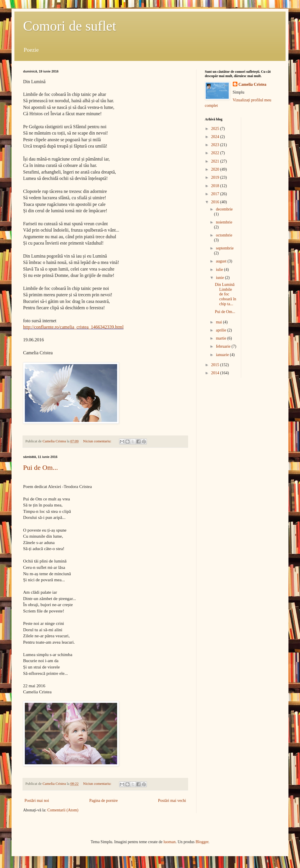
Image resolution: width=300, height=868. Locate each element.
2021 (216, 161)
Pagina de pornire (103, 801)
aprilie (221, 330)
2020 (216, 169)
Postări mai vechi (172, 801)
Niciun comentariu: (98, 441)
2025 (216, 129)
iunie (220, 278)
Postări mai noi (37, 801)
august (222, 261)
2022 (216, 153)
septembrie (225, 248)
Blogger (202, 842)
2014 (216, 373)
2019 (216, 177)
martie (221, 338)
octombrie (224, 235)
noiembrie (224, 222)
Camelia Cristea (253, 84)
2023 (216, 145)
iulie (220, 270)
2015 (216, 365)
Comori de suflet (70, 26)
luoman (170, 842)
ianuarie (223, 355)
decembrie (224, 209)
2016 (216, 202)
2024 (216, 137)
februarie (224, 346)
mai (219, 322)
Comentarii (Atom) (63, 810)
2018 (216, 186)
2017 (216, 194)
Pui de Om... (41, 467)
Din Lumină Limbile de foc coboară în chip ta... (226, 294)
